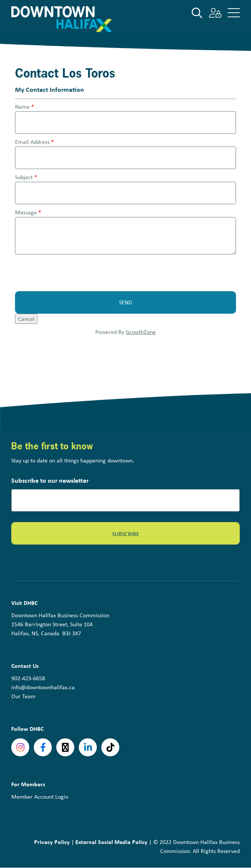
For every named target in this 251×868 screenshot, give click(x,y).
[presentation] (72, 273)
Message (26, 212)
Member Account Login (40, 797)
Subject (24, 177)
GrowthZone (141, 332)
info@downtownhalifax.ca (43, 687)
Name (22, 107)
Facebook (43, 747)
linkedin (88, 747)
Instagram (20, 747)
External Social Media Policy (111, 842)
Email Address (32, 142)
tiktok (110, 747)
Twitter (65, 747)
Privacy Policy (52, 842)
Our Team (23, 696)
